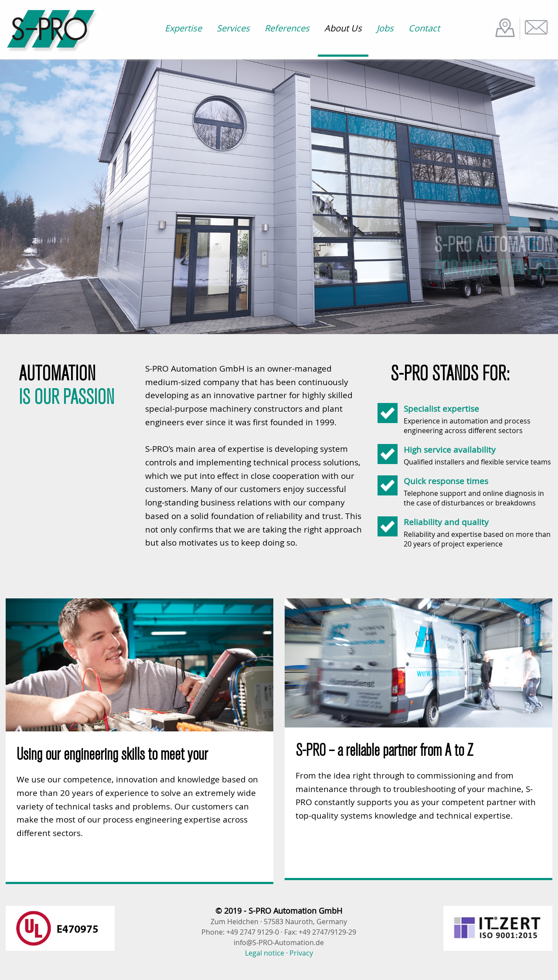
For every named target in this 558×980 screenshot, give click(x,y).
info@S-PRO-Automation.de (279, 942)
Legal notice (265, 953)
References (287, 28)
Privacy (301, 953)
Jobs (385, 28)
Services (233, 28)
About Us (343, 28)
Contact (424, 28)
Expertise (183, 28)
